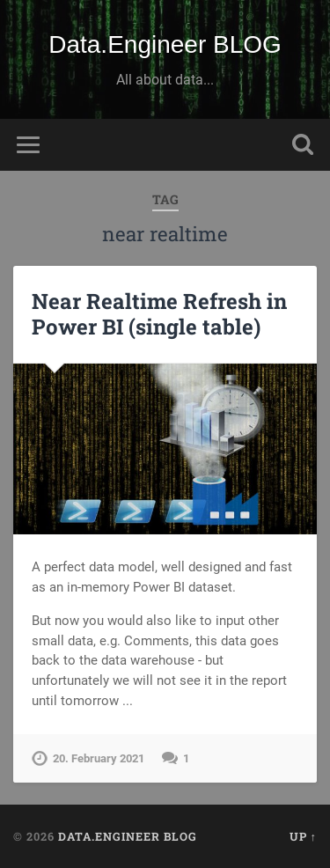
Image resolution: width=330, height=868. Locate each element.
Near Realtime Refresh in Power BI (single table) (159, 314)
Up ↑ (303, 836)
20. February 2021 (99, 758)
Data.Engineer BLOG (165, 44)
